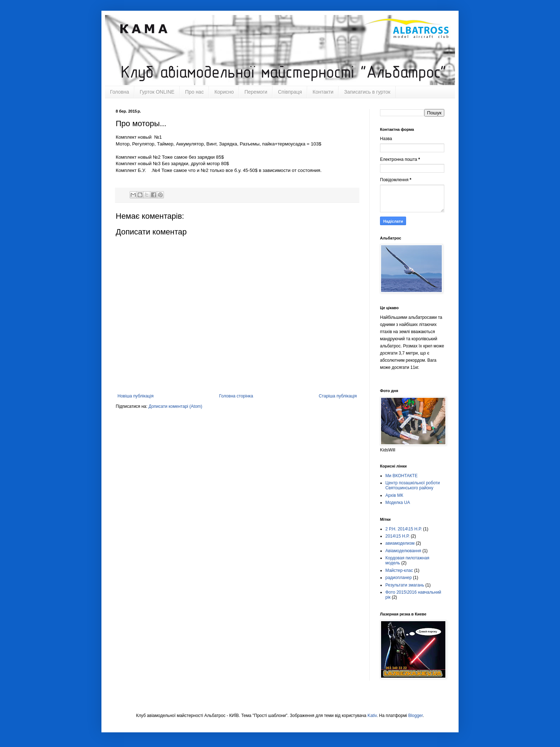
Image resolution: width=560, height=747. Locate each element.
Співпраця (290, 92)
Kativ (372, 716)
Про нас (194, 92)
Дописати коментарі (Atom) (175, 406)
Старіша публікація (338, 396)
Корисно (224, 92)
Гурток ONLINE (157, 92)
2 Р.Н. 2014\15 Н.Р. (404, 529)
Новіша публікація (136, 396)
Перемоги (256, 92)
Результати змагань (405, 585)
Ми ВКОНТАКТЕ (401, 476)
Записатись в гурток (367, 92)
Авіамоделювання (403, 551)
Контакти (323, 92)
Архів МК (394, 495)
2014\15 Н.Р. (397, 536)
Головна (119, 92)
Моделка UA (398, 503)
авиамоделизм (400, 543)
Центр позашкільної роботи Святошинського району (413, 485)
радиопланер (399, 578)
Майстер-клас (399, 570)
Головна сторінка (236, 396)
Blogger (416, 716)
